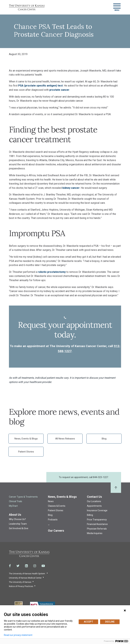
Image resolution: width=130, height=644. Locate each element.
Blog (104, 439)
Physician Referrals (97, 529)
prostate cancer (59, 90)
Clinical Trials (16, 501)
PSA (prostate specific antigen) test (40, 86)
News (51, 501)
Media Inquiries (95, 533)
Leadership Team (18, 524)
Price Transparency (97, 520)
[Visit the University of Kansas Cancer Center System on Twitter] (18, 566)
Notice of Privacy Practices (21, 586)
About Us (15, 515)
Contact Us (94, 497)
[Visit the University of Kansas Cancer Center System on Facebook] (10, 566)
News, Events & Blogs (26, 439)
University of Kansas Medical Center (25, 578)
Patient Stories (26, 452)
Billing (90, 515)
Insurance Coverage (97, 510)
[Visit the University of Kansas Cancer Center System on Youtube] (43, 566)
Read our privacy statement (18, 635)
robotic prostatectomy (52, 272)
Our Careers (56, 531)
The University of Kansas (20, 582)
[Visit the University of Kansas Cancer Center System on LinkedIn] (26, 566)
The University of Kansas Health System (27, 574)
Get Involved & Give (19, 528)
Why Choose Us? (17, 519)
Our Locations (94, 501)
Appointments (94, 506)
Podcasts (53, 520)
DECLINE (110, 622)
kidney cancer (71, 188)
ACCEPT (88, 622)
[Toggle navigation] (117, 7)
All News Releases (65, 439)
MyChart (13, 506)
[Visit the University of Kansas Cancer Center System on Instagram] (35, 566)
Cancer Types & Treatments (23, 497)
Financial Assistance (97, 524)
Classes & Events (57, 506)
